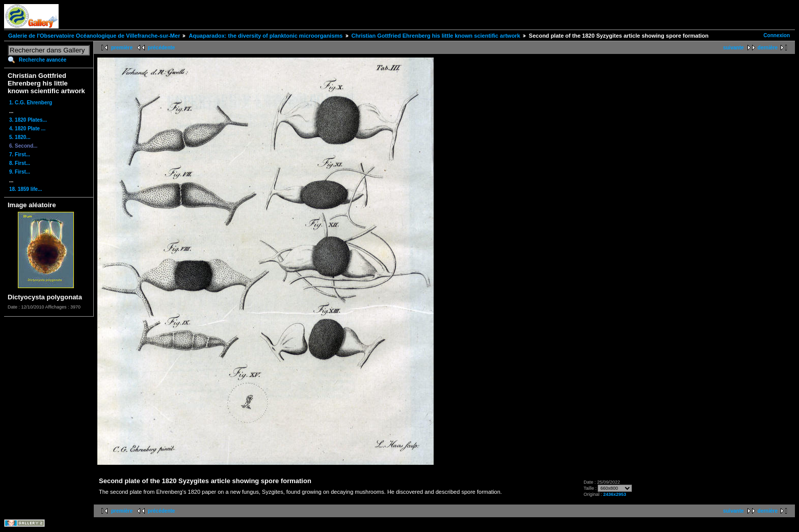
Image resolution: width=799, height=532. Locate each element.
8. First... (20, 163)
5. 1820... (20, 137)
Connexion (777, 35)
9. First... (20, 172)
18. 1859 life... (26, 189)
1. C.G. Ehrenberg (31, 103)
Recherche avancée (43, 60)
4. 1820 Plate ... (27, 129)
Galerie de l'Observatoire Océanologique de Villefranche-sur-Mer (94, 36)
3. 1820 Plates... (28, 120)
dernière (768, 48)
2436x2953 (615, 494)
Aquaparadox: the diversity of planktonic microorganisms (265, 36)
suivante (734, 48)
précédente (161, 48)
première (122, 48)
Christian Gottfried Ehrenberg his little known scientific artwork (436, 36)
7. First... (20, 155)
